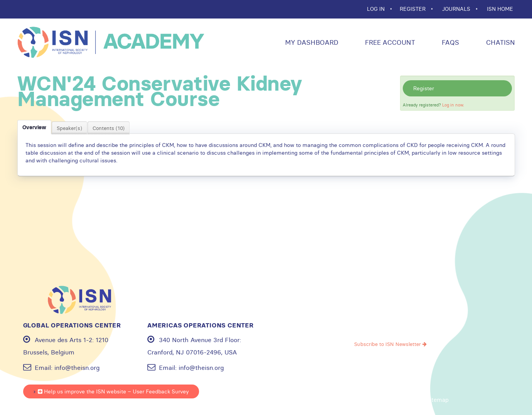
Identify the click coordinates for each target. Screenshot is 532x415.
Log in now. (453, 105)
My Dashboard (311, 42)
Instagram (403, 314)
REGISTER (413, 9)
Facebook (354, 314)
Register (424, 88)
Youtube (378, 314)
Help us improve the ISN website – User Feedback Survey (113, 391)
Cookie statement (397, 400)
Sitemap (437, 400)
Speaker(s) (69, 128)
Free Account (389, 42)
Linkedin (427, 314)
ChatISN (500, 42)
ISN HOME (500, 9)
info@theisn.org (77, 368)
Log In (377, 9)
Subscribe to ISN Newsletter (390, 344)
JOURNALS (457, 9)
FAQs (449, 42)
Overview (34, 127)
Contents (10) (109, 128)
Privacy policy (348, 400)
